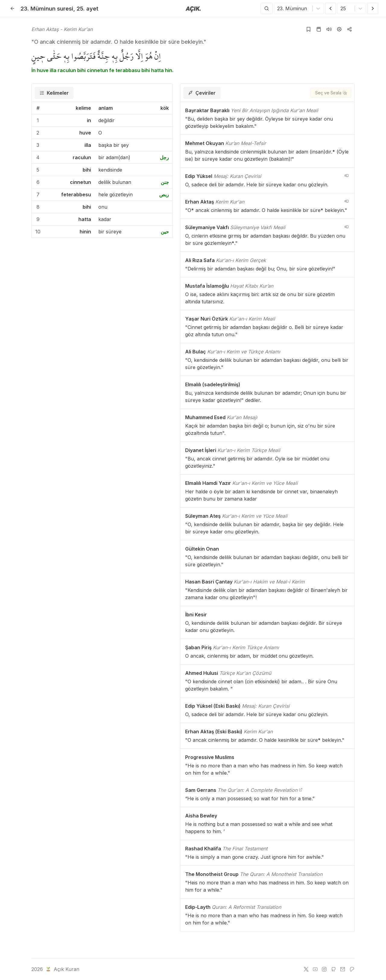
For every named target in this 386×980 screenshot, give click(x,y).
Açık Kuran (62, 969)
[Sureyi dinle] (329, 29)
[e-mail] (343, 969)
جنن (165, 182)
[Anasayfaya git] (193, 9)
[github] (334, 969)
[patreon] (352, 969)
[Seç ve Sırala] (331, 93)
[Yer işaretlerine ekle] (308, 29)
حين (165, 232)
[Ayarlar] (339, 29)
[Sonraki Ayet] (373, 8)
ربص (164, 194)
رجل (164, 157)
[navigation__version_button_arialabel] (346, 175)
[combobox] (278, 8)
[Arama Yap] (267, 8)
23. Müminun (47, 8)
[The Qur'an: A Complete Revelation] (301, 790)
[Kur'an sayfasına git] (319, 29)
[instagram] (324, 969)
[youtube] (315, 969)
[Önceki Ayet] (331, 8)
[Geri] (12, 8)
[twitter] (306, 969)
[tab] (54, 93)
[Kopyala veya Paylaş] (350, 29)
